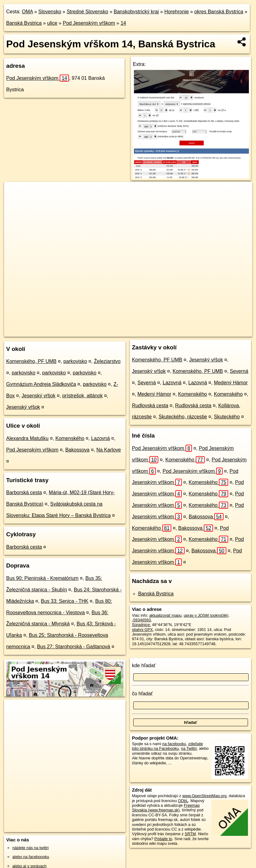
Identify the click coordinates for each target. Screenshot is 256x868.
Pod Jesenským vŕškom (89, 23)
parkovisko (75, 361)
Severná (239, 371)
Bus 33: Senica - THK (65, 601)
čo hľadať (143, 694)
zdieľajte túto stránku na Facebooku (168, 746)
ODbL (183, 801)
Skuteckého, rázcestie (183, 417)
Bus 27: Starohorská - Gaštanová (74, 647)
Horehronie (176, 12)
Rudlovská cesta (150, 406)
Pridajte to (163, 839)
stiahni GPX (143, 630)
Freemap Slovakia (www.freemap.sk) (166, 808)
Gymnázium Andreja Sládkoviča (41, 384)
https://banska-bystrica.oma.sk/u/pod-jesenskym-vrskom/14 (204, 332)
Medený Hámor (231, 383)
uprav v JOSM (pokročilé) (206, 615)
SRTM (190, 834)
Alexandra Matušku (27, 438)
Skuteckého (227, 417)
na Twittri (189, 748)
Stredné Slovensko (87, 12)
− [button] (15, 202)
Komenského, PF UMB (31, 361)
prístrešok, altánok (82, 396)
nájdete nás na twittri (30, 848)
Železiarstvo (107, 361)
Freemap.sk (137, 332)
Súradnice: (141, 625)
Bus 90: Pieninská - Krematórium (42, 578)
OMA (28, 12)
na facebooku (174, 744)
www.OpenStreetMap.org (205, 796)
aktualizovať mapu (165, 615)
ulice (52, 23)
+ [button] (15, 192)
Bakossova (77, 450)
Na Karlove (109, 450)
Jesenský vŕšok (38, 396)
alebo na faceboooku (31, 857)
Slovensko (50, 12)
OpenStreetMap (105, 332)
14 (123, 23)
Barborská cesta (24, 492)
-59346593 (141, 620)
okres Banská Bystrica (219, 12)
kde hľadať (144, 665)
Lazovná (101, 438)
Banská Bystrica (24, 23)
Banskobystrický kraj (136, 12)
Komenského (70, 438)
